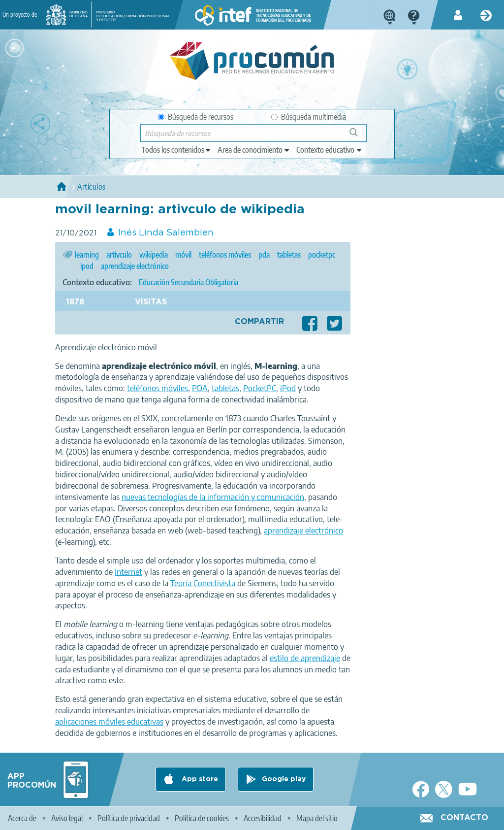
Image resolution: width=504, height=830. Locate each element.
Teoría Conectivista (203, 583)
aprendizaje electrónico (135, 266)
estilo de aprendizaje (305, 658)
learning (87, 255)
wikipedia (154, 255)
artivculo (119, 255)
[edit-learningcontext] (330, 150)
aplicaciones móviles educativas (109, 722)
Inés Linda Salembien (166, 233)
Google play (284, 779)
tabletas (289, 255)
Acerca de (22, 818)
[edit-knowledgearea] (254, 150)
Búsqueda (359, 136)
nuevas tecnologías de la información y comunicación (213, 497)
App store (199, 779)
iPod (288, 388)
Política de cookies (202, 818)
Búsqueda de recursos (196, 117)
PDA (200, 388)
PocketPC (260, 388)
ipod (87, 266)
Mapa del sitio (317, 818)
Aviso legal (67, 818)
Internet (128, 572)
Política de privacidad (129, 818)
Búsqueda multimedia (309, 117)
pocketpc (322, 255)
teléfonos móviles (225, 255)
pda (264, 255)
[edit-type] (176, 150)
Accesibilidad (263, 818)
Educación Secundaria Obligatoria (189, 282)
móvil (183, 255)
